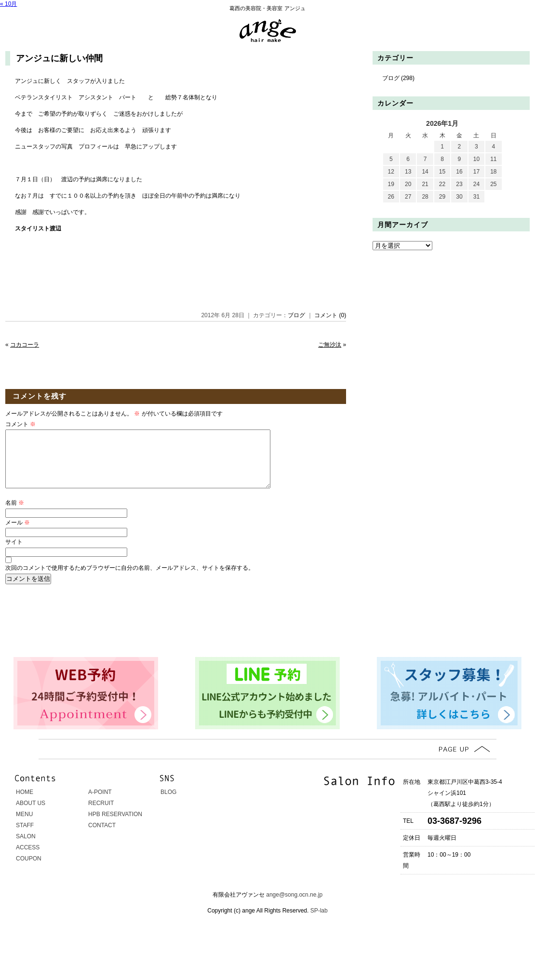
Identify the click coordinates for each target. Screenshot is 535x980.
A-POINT (100, 804)
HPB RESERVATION (115, 826)
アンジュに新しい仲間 (59, 58)
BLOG (168, 804)
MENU (24, 826)
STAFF (25, 837)
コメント (20, 424)
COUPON (29, 870)
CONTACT (102, 837)
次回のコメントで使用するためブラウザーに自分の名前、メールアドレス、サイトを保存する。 (130, 579)
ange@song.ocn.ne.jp (294, 906)
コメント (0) (330, 315)
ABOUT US (31, 815)
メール (18, 534)
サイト (14, 553)
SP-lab (318, 922)
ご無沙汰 (330, 345)
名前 (15, 514)
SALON (26, 848)
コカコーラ (25, 345)
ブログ (296, 315)
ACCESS (28, 859)
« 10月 (8, 4)
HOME (25, 804)
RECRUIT (101, 815)
